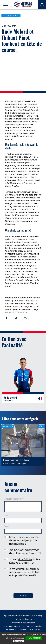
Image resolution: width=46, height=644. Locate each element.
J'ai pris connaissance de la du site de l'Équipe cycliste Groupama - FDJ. (25, 572)
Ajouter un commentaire (14, 499)
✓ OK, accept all (34, 638)
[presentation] (23, 586)
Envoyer (23, 596)
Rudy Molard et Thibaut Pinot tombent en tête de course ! (22, 40)
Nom (7, 515)
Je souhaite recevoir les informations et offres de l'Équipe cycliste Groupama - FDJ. (25, 551)
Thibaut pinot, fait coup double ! (16, 460)
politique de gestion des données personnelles (24, 570)
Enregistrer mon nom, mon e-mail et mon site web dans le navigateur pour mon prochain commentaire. (25, 540)
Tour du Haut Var (10, 16)
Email (7, 526)
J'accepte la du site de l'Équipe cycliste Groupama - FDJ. (25, 561)
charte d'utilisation (25, 559)
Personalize (18, 641)
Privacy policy (30, 641)
